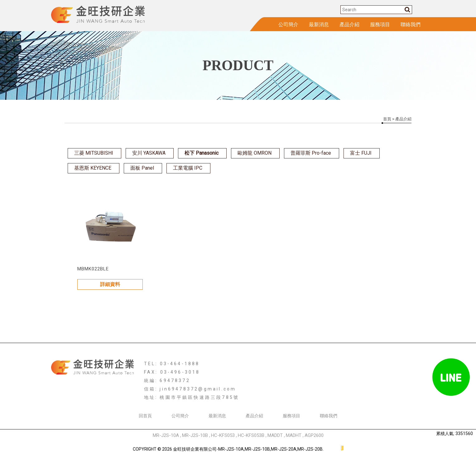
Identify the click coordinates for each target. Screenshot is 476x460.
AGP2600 (314, 435)
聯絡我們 (411, 24)
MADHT (294, 435)
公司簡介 (288, 24)
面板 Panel (142, 168)
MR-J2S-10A (166, 435)
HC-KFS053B (251, 435)
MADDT (275, 435)
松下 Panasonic (202, 153)
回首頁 (145, 416)
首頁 (387, 119)
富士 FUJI (361, 153)
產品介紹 (349, 24)
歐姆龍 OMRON (255, 153)
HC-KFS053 (223, 435)
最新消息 (319, 24)
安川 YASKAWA (149, 153)
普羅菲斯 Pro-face (311, 153)
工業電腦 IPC (188, 168)
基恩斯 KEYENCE (93, 168)
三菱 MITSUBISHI (94, 153)
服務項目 (380, 24)
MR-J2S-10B (195, 435)
